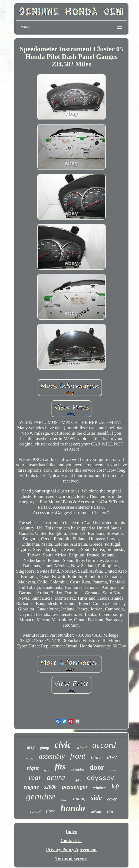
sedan (113, 770)
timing (79, 799)
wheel (82, 747)
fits (60, 767)
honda (73, 808)
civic (63, 745)
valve (30, 758)
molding (96, 812)
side (96, 798)
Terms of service (71, 858)
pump (45, 748)
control (35, 811)
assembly (52, 756)
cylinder (77, 769)
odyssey (100, 778)
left (115, 786)
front (78, 756)
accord (104, 745)
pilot (110, 812)
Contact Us (72, 841)
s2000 (50, 787)
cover (112, 799)
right (33, 768)
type (47, 770)
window (100, 788)
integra (76, 780)
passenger (75, 787)
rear (35, 777)
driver (64, 800)
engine (31, 787)
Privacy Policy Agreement (71, 850)
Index (71, 832)
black (96, 758)
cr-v (112, 757)
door (97, 767)
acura (56, 777)
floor (50, 811)
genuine (41, 796)
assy (31, 747)
